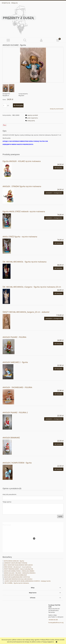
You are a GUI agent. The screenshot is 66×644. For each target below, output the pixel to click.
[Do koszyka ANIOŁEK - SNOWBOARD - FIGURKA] (58, 394)
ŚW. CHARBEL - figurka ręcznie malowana (17, 583)
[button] (8, 40)
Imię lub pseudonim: (10, 494)
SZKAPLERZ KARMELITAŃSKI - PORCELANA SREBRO (19, 571)
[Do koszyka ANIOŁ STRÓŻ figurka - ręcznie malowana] (58, 243)
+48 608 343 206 (53, 620)
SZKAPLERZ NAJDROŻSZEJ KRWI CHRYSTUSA (17, 577)
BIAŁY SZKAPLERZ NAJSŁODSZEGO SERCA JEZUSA (18, 565)
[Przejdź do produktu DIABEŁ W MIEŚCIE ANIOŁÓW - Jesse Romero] (33, 548)
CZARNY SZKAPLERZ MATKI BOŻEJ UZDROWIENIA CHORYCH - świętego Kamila (28, 581)
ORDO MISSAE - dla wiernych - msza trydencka (18, 567)
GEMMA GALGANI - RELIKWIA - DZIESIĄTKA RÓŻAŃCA (20, 573)
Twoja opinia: (7, 502)
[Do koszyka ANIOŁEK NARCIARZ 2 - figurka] (58, 369)
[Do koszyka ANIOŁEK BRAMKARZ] (58, 444)
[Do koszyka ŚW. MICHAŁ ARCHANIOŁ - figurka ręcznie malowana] (58, 268)
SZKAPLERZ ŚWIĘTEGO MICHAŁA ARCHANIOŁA (18, 579)
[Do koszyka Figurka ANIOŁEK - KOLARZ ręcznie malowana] (58, 168)
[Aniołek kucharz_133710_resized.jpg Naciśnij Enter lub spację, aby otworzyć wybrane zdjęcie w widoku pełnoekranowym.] (33, 65)
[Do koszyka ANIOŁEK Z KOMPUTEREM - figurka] (58, 469)
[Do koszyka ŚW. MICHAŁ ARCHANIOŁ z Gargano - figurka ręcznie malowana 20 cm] (58, 293)
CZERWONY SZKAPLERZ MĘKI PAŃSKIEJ (15, 563)
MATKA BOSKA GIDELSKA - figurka (14, 561)
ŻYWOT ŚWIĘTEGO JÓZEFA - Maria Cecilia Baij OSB (18, 569)
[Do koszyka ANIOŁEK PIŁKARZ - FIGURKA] (58, 344)
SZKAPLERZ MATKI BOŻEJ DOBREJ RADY (15, 575)
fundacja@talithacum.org (56, 622)
